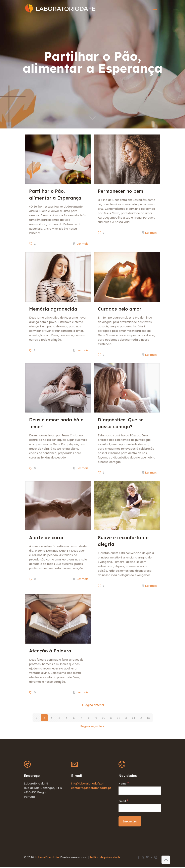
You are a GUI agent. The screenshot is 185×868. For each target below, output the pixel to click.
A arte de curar (47, 538)
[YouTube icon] (152, 858)
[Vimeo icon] (147, 858)
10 (104, 718)
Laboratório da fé (47, 858)
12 (119, 718)
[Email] (140, 809)
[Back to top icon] (166, 860)
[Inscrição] (130, 822)
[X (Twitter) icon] (143, 858)
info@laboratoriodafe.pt (87, 783)
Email (124, 801)
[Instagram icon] (156, 858)
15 (141, 718)
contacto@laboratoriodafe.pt (91, 788)
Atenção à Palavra (50, 651)
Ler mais (82, 244)
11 (111, 718)
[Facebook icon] (139, 858)
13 (126, 718)
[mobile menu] (155, 8)
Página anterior (92, 705)
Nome (124, 783)
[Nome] (140, 791)
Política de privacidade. (105, 858)
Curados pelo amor (120, 309)
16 (148, 718)
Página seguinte (92, 726)
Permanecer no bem (121, 191)
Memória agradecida (53, 309)
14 (133, 718)
